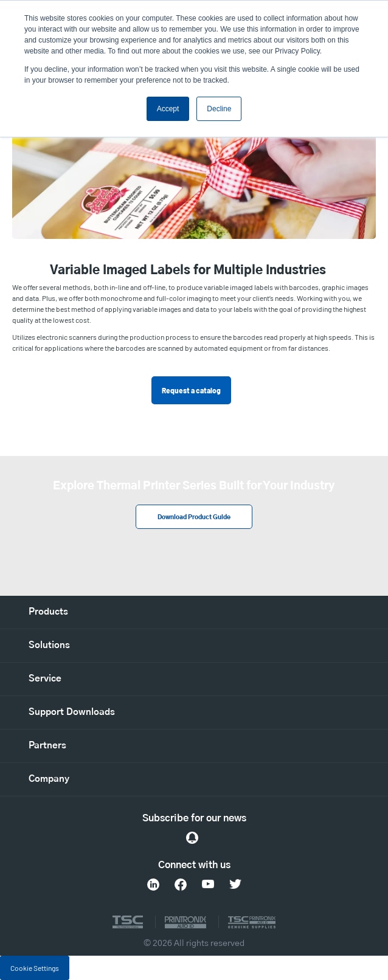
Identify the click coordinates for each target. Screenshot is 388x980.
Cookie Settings (35, 968)
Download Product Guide (194, 517)
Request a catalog (191, 390)
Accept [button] (168, 109)
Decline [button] (219, 109)
